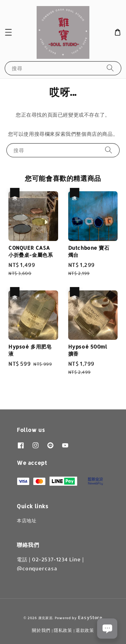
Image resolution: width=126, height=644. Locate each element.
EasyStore (90, 617)
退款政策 (85, 630)
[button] (8, 32)
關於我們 (41, 630)
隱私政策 (63, 630)
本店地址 (27, 520)
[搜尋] (110, 68)
